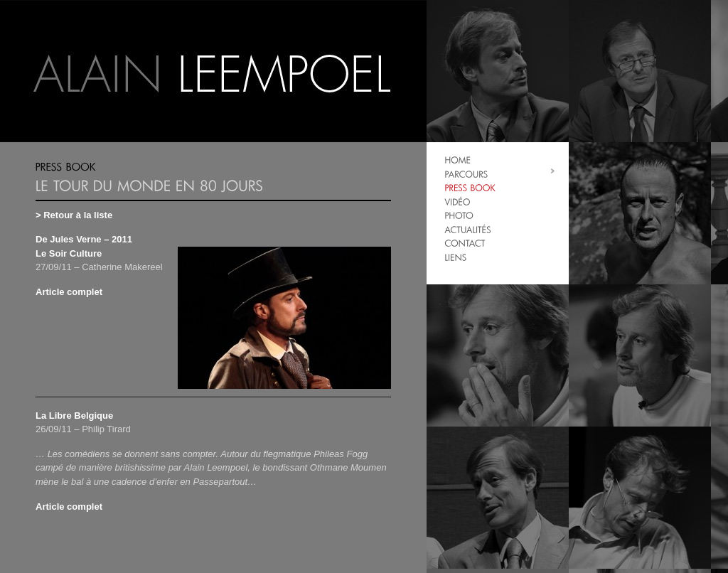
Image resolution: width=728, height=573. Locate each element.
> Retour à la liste (74, 215)
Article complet (69, 292)
